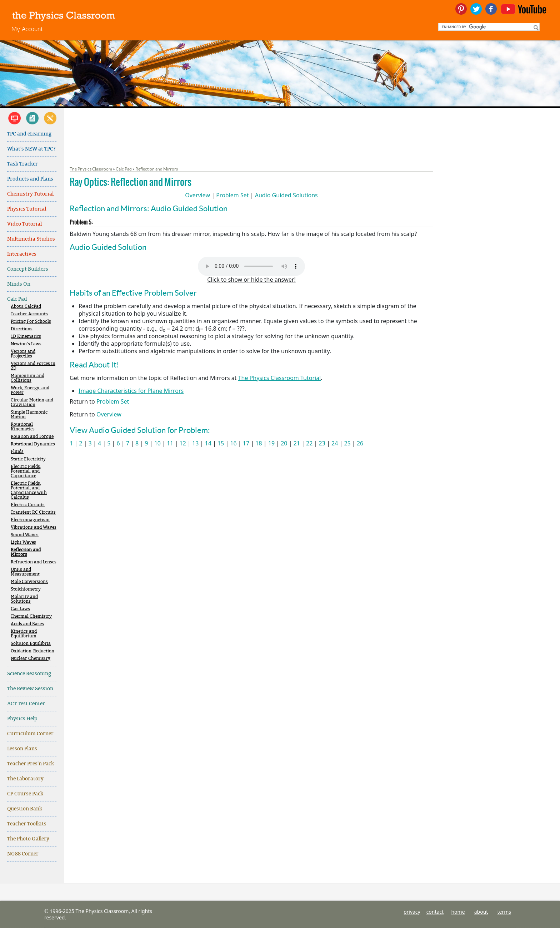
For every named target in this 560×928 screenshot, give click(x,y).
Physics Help (22, 719)
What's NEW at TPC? (31, 149)
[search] (488, 27)
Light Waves (23, 542)
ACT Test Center (26, 704)
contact (435, 912)
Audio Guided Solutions (286, 195)
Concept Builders (28, 269)
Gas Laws (20, 609)
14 (208, 443)
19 (271, 443)
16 (233, 443)
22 (309, 443)
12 (183, 443)
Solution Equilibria (31, 644)
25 (347, 443)
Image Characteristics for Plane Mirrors (131, 391)
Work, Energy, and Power (30, 390)
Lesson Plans (22, 749)
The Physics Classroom (91, 169)
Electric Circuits (28, 505)
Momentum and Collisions (27, 378)
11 (170, 443)
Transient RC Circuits (33, 512)
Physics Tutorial (27, 209)
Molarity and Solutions (24, 599)
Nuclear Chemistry (31, 659)
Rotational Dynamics (33, 444)
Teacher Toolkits (27, 824)
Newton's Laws (26, 344)
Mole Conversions (29, 582)
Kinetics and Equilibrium (24, 634)
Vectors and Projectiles (23, 354)
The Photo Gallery (28, 839)
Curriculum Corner (30, 734)
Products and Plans (30, 179)
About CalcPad (26, 307)
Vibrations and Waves (34, 527)
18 (259, 443)
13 (195, 443)
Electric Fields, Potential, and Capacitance (26, 471)
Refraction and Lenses (34, 562)
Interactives (22, 254)
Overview (197, 195)
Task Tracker (22, 164)
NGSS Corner (23, 854)
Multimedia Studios (31, 239)
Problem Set (232, 195)
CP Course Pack (25, 794)
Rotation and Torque (32, 437)
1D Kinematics (26, 337)
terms (504, 912)
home (458, 912)
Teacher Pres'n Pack (31, 764)
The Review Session (30, 689)
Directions (22, 329)
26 (360, 443)
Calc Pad (17, 299)
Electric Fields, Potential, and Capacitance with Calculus (29, 490)
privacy (412, 912)
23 (322, 443)
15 (221, 443)
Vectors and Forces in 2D (33, 366)
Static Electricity (28, 459)
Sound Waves (25, 535)
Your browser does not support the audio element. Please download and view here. (251, 266)
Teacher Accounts (29, 314)
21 (297, 443)
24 (335, 443)
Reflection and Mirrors (26, 552)
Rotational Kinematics (23, 427)
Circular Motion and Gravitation (32, 403)
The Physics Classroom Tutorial (280, 378)
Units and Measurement (25, 572)
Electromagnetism (30, 520)
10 (157, 443)
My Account (27, 29)
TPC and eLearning (29, 134)
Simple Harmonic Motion (29, 415)
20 (284, 443)
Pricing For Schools (31, 322)
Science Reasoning (29, 674)
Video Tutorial (24, 224)
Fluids (17, 452)
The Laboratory (25, 779)
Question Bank (25, 809)
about (481, 912)
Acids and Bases (27, 624)
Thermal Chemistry (31, 616)
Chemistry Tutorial (30, 194)
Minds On (19, 284)
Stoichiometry (26, 589)
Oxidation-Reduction (32, 651)
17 (246, 443)
